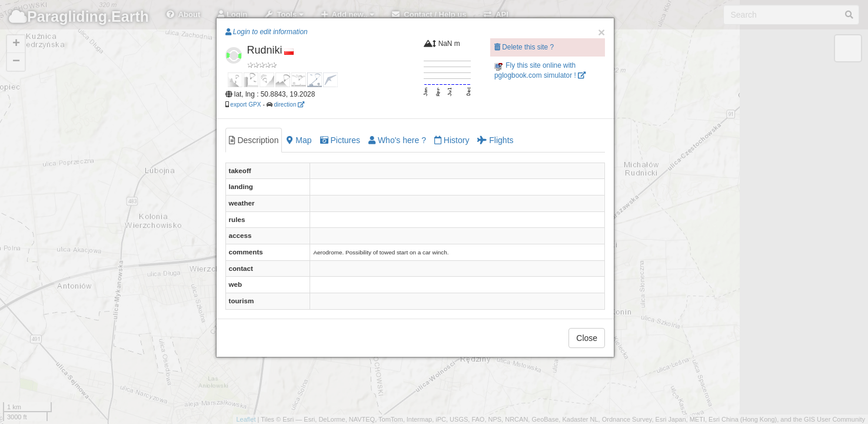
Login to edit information (267, 32)
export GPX (245, 105)
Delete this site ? (524, 47)
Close (587, 338)
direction (289, 105)
